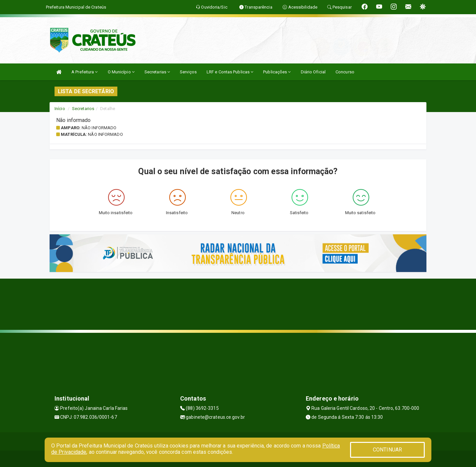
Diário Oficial (313, 72)
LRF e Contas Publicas (230, 72)
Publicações (277, 72)
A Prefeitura (84, 72)
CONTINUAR (387, 450)
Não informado (99, 128)
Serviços (188, 72)
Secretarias (157, 72)
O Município (121, 72)
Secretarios (83, 109)
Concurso (345, 72)
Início (60, 109)
